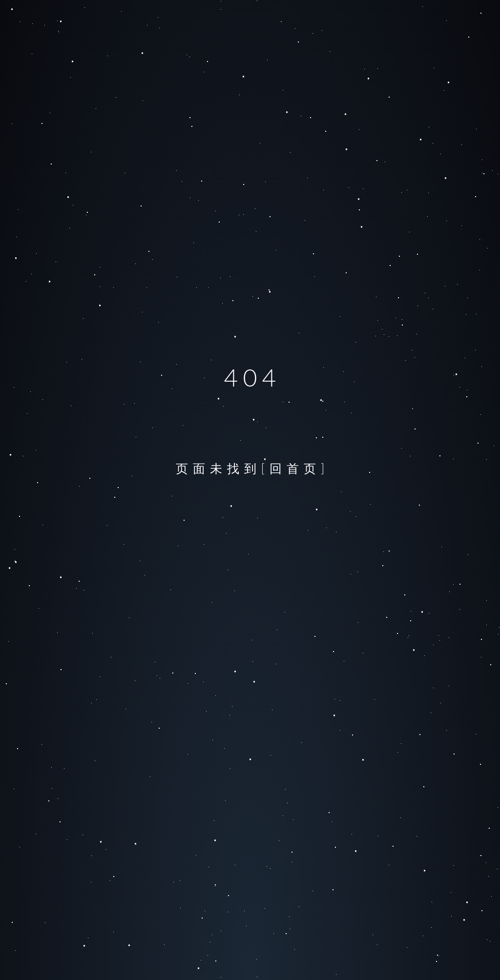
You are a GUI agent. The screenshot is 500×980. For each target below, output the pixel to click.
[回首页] (295, 468)
